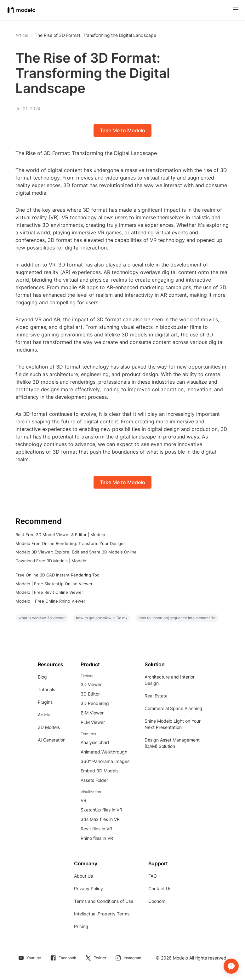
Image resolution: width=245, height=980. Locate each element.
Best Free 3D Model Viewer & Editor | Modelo (60, 535)
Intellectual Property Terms (102, 914)
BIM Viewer (92, 713)
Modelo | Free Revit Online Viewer (49, 592)
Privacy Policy (88, 888)
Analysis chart (95, 742)
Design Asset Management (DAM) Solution (172, 743)
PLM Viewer (93, 722)
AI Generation (52, 740)
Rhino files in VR (97, 838)
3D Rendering (95, 703)
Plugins (45, 702)
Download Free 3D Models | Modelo (51, 561)
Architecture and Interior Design (170, 680)
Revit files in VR (96, 829)
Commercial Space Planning (173, 708)
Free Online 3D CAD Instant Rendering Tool (58, 575)
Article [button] (22, 35)
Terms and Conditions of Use (104, 901)
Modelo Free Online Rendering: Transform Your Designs (71, 543)
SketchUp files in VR (101, 810)
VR (83, 800)
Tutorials (46, 689)
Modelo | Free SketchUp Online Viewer (54, 584)
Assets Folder (94, 780)
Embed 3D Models (100, 771)
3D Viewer (91, 684)
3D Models (49, 727)
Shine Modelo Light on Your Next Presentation (173, 724)
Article (44, 715)
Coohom (157, 901)
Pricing (81, 926)
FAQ (153, 876)
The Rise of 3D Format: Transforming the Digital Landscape (95, 35)
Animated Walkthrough (104, 752)
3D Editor (90, 694)
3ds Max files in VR (100, 819)
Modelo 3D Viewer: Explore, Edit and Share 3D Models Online (76, 552)
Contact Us (160, 888)
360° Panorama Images (105, 761)
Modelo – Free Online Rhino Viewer (50, 601)
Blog (42, 677)
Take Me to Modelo (122, 130)
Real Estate (156, 696)
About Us (83, 876)
